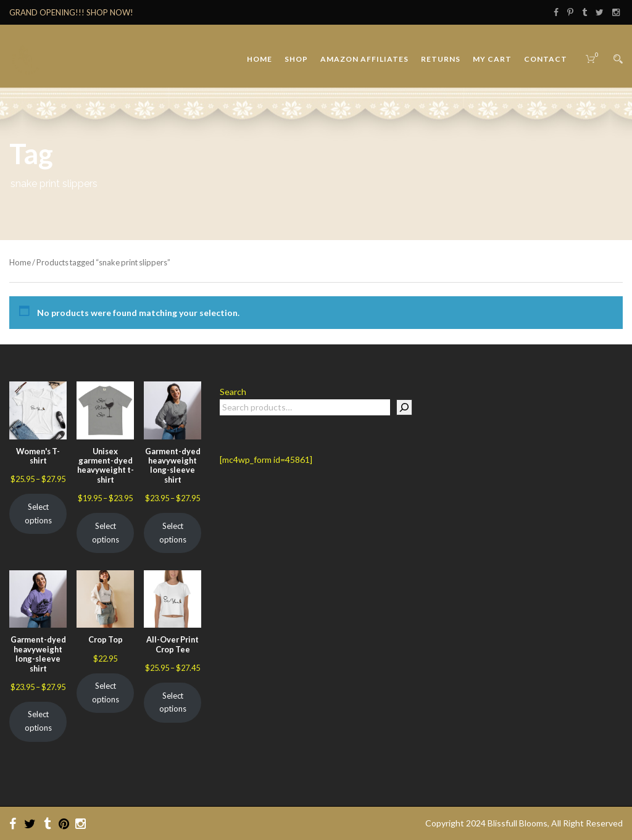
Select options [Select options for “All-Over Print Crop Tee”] (173, 702)
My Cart (492, 59)
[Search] (404, 407)
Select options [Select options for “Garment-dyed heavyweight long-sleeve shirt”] (173, 533)
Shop (296, 59)
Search (233, 392)
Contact (546, 59)
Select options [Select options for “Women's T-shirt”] (38, 514)
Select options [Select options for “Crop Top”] (106, 692)
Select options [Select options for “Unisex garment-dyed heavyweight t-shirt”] (106, 533)
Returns (441, 59)
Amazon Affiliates (364, 59)
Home (260, 59)
